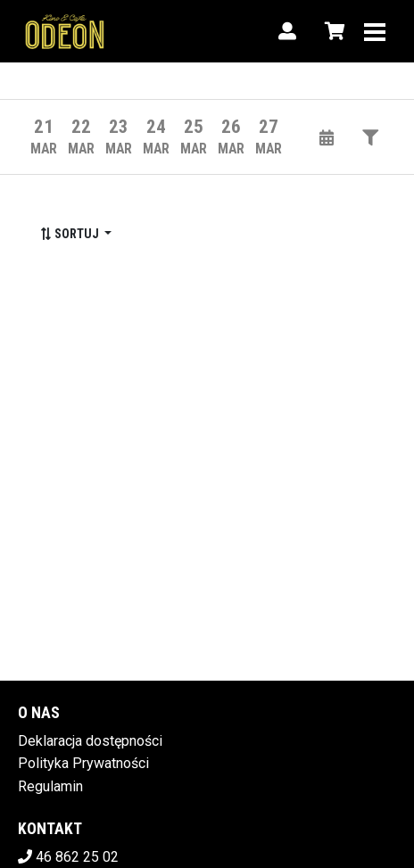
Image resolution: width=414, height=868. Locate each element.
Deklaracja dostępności (90, 741)
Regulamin (50, 786)
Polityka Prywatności (83, 763)
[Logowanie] (287, 31)
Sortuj (70, 234)
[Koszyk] (332, 31)
